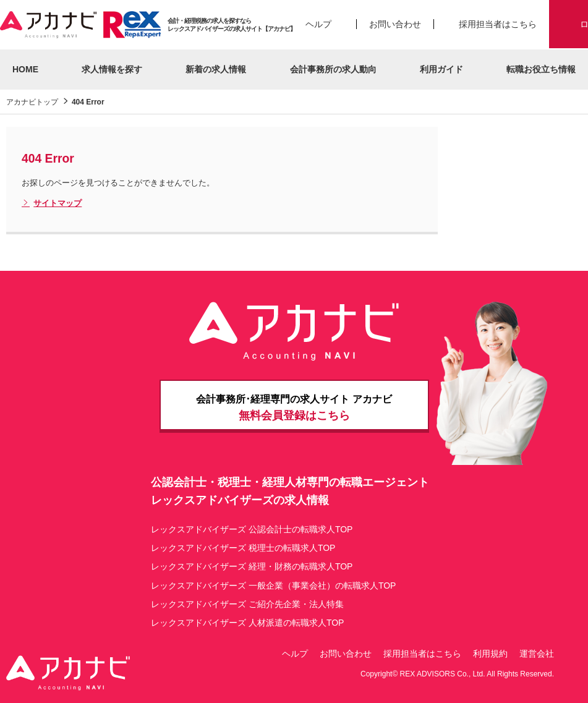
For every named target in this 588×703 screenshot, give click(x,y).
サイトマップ (52, 203)
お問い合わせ (395, 24)
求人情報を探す (112, 69)
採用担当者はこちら (498, 24)
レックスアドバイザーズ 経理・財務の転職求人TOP (252, 566)
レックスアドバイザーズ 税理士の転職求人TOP (243, 548)
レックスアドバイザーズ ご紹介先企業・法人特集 (247, 604)
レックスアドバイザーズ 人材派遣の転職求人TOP (247, 623)
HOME (25, 69)
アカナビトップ (32, 102)
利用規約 (490, 654)
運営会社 (537, 654)
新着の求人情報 (216, 69)
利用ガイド (441, 69)
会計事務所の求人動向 (333, 69)
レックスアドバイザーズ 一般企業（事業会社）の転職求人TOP (273, 586)
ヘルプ (318, 24)
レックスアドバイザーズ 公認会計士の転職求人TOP (252, 529)
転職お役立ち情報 (541, 69)
